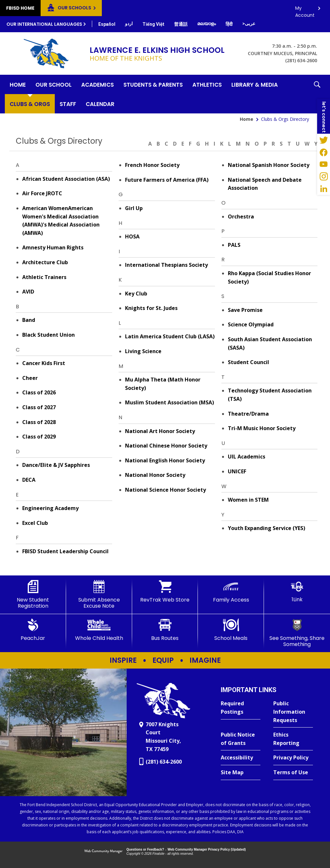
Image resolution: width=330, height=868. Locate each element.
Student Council (248, 362)
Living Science (143, 351)
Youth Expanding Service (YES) (267, 528)
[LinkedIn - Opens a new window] (324, 189)
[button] (317, 94)
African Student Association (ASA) (66, 179)
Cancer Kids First (44, 363)
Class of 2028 (39, 422)
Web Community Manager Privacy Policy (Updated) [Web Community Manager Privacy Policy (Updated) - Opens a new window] (207, 849)
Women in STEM (248, 500)
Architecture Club (45, 262)
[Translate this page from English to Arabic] (249, 24)
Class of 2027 (39, 407)
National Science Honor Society (165, 490)
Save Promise (245, 310)
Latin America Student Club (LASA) (170, 336)
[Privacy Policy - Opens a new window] (293, 758)
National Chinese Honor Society (166, 446)
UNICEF (237, 471)
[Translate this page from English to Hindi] (229, 24)
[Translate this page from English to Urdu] (129, 24)
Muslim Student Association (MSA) (170, 402)
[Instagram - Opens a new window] (324, 177)
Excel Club (35, 523)
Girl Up (134, 208)
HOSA (132, 236)
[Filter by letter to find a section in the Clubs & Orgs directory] (232, 140)
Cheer (30, 378)
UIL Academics (247, 457)
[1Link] (297, 591)
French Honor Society (152, 165)
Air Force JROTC (42, 193)
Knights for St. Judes (151, 308)
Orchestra (241, 217)
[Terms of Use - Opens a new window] (293, 773)
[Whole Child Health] (99, 630)
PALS (234, 245)
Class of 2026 (39, 392)
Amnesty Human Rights (53, 247)
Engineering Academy (50, 508)
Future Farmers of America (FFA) (167, 180)
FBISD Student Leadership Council (65, 551)
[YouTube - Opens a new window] (324, 164)
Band (29, 320)
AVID (28, 292)
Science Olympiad (251, 324)
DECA (29, 480)
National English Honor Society (165, 460)
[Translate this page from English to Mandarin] (181, 24)
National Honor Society (155, 475)
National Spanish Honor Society (269, 165)
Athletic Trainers (44, 277)
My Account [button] (305, 10)
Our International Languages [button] (44, 24)
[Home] (18, 84)
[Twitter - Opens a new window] (324, 140)
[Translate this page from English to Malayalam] (207, 24)
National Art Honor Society (160, 431)
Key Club (136, 294)
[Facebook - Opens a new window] (324, 152)
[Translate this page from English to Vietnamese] (153, 24)
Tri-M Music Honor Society (262, 428)
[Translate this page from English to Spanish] (107, 24)
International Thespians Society (166, 265)
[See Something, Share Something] (297, 633)
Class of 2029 (39, 437)
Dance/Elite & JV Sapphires (56, 465)
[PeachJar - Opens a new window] (33, 630)
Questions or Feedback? (145, 849)
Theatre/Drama (248, 414)
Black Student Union (49, 335)
